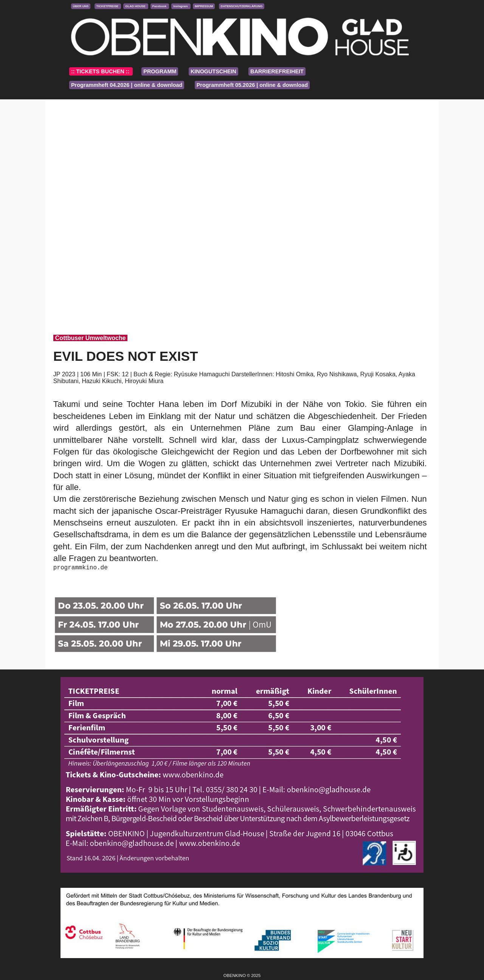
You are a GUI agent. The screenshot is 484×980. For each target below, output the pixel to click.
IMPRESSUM (204, 6)
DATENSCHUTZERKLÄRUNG (242, 6)
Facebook (160, 6)
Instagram (181, 6)
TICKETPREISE (108, 6)
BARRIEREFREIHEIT (277, 71)
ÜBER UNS (81, 6)
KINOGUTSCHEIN (213, 71)
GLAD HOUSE (136, 6)
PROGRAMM (160, 71)
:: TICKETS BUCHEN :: (101, 71)
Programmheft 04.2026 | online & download (127, 85)
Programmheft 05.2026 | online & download (252, 85)
